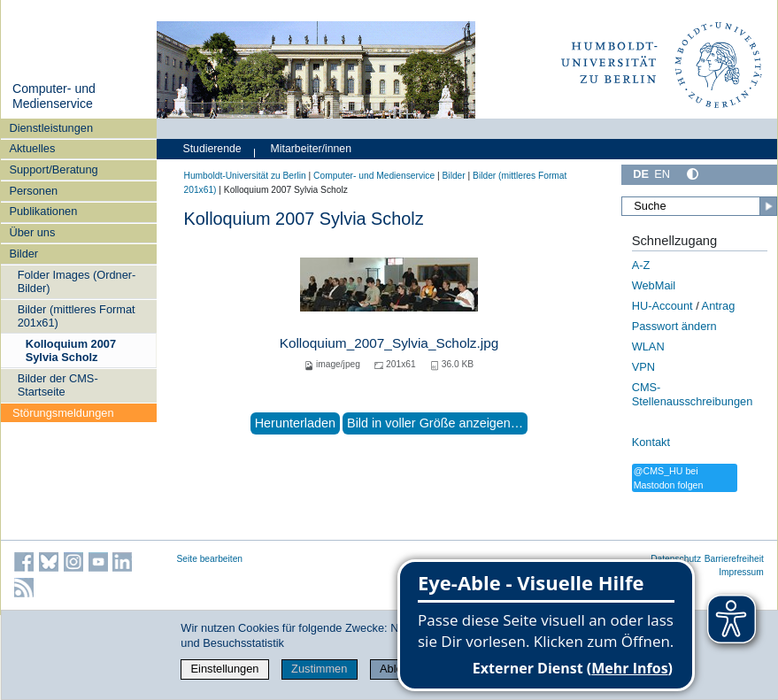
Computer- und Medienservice (54, 96)
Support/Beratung (53, 169)
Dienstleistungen (51, 128)
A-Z (641, 265)
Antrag (719, 306)
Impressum (741, 572)
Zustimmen (319, 669)
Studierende (212, 149)
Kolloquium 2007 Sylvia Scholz (71, 350)
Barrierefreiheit (734, 559)
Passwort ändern (674, 326)
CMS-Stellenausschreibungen (693, 395)
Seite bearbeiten (210, 559)
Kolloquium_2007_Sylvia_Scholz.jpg (389, 343)
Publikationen (43, 211)
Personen (33, 191)
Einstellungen (225, 669)
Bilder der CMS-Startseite (58, 385)
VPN (643, 367)
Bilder (23, 254)
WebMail (654, 285)
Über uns (32, 232)
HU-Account (662, 306)
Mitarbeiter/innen (311, 149)
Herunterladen (295, 423)
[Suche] (699, 206)
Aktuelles (32, 148)
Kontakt (651, 442)
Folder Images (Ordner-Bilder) (77, 281)
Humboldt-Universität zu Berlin (245, 176)
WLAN (648, 346)
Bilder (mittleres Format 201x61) (77, 316)
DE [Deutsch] (641, 174)
